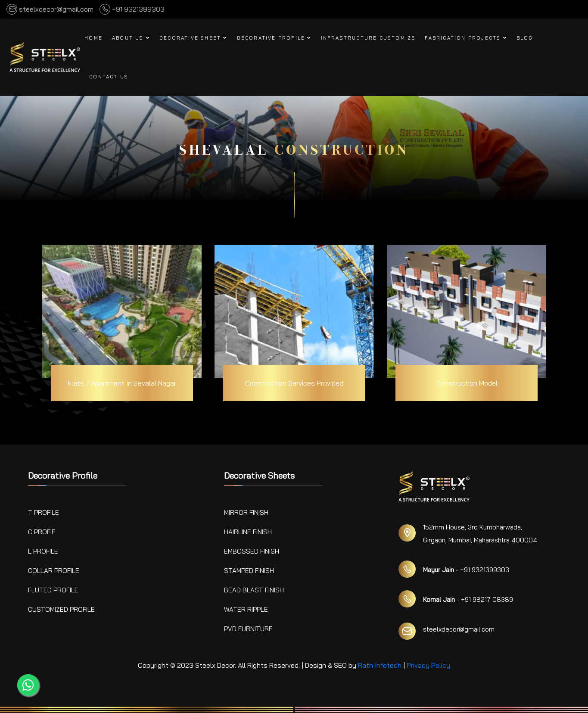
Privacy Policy (428, 665)
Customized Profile (61, 609)
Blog (525, 38)
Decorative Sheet (193, 38)
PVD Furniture (248, 629)
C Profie (42, 532)
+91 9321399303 (132, 9)
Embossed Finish (252, 551)
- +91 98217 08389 (468, 599)
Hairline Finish (248, 532)
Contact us (109, 77)
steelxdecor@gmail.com (50, 9)
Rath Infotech (380, 665)
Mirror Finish (246, 512)
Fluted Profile (53, 590)
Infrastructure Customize (368, 38)
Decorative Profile (274, 38)
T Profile (44, 512)
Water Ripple (246, 609)
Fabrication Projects (466, 38)
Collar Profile (54, 571)
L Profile (43, 551)
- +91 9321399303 (466, 570)
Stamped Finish (249, 571)
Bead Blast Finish (254, 590)
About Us (131, 38)
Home (93, 38)
